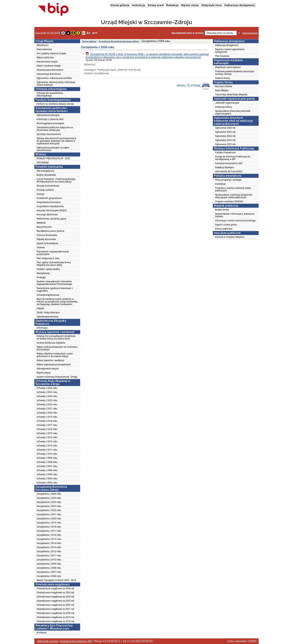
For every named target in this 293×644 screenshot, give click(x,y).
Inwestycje (220, 184)
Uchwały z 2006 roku (47, 470)
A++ (95, 33)
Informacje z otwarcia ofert (50, 119)
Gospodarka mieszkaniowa (50, 206)
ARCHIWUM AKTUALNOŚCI (229, 172)
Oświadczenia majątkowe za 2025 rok (55, 593)
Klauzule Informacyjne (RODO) (52, 210)
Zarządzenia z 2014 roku (49, 543)
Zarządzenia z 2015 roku (49, 539)
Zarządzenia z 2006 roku (49, 576)
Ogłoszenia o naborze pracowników (54, 78)
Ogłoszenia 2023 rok (225, 140)
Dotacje (40, 194)
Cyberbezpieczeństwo (48, 317)
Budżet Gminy (222, 210)
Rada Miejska (222, 90)
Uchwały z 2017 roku (47, 425)
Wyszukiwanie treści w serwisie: (188, 33)
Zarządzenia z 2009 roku (49, 564)
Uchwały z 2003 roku (47, 483)
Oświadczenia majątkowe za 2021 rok (55, 609)
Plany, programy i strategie (228, 180)
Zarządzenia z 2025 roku (49, 498)
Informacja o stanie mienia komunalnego (235, 221)
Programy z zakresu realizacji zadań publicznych (233, 189)
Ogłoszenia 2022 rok (225, 144)
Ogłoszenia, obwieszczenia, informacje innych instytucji (56, 84)
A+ (88, 33)
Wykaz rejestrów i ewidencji (50, 360)
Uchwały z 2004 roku (47, 479)
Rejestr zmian (190, 5)
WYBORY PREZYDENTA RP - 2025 (53, 159)
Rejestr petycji (44, 373)
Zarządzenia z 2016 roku (49, 535)
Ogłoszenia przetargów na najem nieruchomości (53, 149)
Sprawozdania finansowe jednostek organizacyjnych (233, 112)
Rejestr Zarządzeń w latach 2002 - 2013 (56, 580)
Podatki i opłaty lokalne (48, 269)
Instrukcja (138, 5)
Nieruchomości (44, 227)
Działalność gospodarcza (49, 198)
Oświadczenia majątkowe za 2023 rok (55, 601)
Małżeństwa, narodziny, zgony (51, 219)
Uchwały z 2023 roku (47, 400)
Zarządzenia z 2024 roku (49, 502)
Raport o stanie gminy (226, 225)
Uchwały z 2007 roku (47, 466)
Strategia (41, 277)
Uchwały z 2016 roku (47, 429)
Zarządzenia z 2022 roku (49, 510)
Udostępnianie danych (48, 369)
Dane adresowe (44, 49)
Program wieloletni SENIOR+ (229, 202)
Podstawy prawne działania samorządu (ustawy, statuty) (235, 73)
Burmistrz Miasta (224, 86)
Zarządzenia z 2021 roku (49, 514)
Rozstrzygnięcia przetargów (50, 123)
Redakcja (172, 5)
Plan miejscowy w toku (48, 258)
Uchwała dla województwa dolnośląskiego (50, 94)
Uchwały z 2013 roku (47, 442)
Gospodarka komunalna (48, 202)
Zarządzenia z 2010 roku (49, 560)
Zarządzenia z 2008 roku (49, 568)
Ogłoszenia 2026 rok (225, 128)
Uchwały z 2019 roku (47, 417)
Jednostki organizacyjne (227, 103)
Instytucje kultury (224, 107)
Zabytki (40, 308)
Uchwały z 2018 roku (47, 421)
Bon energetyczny (45, 171)
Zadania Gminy (223, 78)
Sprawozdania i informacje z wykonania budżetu (235, 215)
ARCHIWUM (43, 163)
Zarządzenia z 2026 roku (49, 494)
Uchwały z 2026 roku (47, 388)
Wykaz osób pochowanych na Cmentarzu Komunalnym (57, 348)
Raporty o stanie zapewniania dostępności (230, 51)
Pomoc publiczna (224, 229)
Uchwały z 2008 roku (47, 462)
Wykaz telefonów (45, 58)
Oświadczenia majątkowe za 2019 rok (55, 617)
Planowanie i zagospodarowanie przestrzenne (53, 253)
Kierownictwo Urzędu (47, 62)
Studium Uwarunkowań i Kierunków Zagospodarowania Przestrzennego (54, 283)
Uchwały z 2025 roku (47, 392)
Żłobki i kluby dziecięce (48, 313)
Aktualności (43, 45)
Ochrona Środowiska (47, 235)
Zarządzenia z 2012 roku (49, 551)
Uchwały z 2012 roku (47, 446)
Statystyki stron (212, 5)
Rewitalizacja (43, 273)
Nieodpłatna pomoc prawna (50, 231)
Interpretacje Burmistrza (49, 74)
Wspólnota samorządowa (228, 67)
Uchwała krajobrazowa (48, 295)
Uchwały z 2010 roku (47, 454)
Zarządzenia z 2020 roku (49, 519)
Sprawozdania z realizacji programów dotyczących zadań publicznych (234, 196)
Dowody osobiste (45, 190)
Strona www (156, 5)
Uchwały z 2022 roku (47, 405)
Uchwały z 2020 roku (47, 413)
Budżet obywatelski (46, 175)
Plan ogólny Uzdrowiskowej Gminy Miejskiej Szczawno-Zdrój (54, 264)
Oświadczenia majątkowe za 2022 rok (55, 605)
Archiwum (42, 633)
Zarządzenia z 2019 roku (49, 523)
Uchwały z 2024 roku (47, 396)
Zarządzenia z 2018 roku (49, 527)
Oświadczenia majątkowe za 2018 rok (55, 621)
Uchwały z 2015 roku (47, 433)
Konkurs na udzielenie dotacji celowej (55, 104)
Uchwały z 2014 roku (47, 437)
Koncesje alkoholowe (47, 215)
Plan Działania (222, 56)
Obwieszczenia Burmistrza (50, 70)
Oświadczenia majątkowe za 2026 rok (55, 588)
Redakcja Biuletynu (225, 167)
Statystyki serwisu (48, 641)
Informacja (42, 328)
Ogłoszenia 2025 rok (225, 132)
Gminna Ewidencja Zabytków (51, 343)
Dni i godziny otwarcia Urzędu (51, 53)
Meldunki (41, 223)
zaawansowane (250, 33)
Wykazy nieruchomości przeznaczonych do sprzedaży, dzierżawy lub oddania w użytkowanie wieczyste (56, 141)
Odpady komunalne (46, 239)
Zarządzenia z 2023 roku (49, 506)
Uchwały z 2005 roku (47, 474)
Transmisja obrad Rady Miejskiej (231, 95)
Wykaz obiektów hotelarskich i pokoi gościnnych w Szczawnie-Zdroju (55, 355)
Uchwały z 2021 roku (47, 409)
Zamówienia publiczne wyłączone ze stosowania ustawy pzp (55, 129)
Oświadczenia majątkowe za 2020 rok (55, 613)
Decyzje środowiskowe (48, 186)
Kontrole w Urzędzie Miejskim (230, 237)
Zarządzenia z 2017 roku (49, 531)
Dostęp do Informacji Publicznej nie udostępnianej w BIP (233, 158)
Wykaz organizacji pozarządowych (54, 365)
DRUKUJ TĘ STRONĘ (193, 86)
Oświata (41, 248)
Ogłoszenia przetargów (48, 115)
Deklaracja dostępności (240, 5)
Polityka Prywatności (225, 153)
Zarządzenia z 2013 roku (49, 547)
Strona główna (120, 5)
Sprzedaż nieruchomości (49, 134)
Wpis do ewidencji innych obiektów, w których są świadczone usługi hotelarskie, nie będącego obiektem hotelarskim (57, 302)
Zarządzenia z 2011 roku (49, 556)
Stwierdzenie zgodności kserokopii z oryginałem (55, 290)
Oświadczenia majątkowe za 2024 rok (55, 597)
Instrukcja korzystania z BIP (229, 163)
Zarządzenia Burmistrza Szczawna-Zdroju (119, 41)
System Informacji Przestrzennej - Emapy (57, 377)
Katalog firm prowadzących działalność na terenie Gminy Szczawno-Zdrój (56, 337)
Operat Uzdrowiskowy (47, 243)
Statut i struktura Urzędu (49, 66)
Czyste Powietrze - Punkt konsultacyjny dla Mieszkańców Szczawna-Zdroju (56, 180)
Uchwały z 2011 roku (47, 450)
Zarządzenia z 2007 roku (49, 572)
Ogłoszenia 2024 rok (225, 136)
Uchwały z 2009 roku (47, 458)
